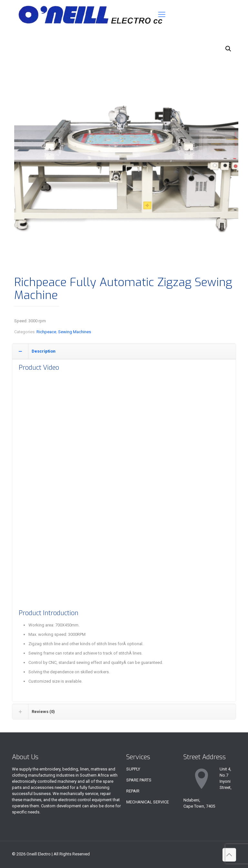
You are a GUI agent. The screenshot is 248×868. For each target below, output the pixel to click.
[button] (228, 49)
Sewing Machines (75, 332)
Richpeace (46, 332)
